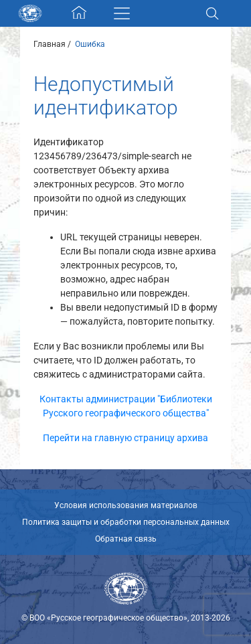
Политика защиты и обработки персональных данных (126, 522)
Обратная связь (126, 539)
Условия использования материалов (126, 505)
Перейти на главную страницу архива (125, 438)
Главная (50, 44)
